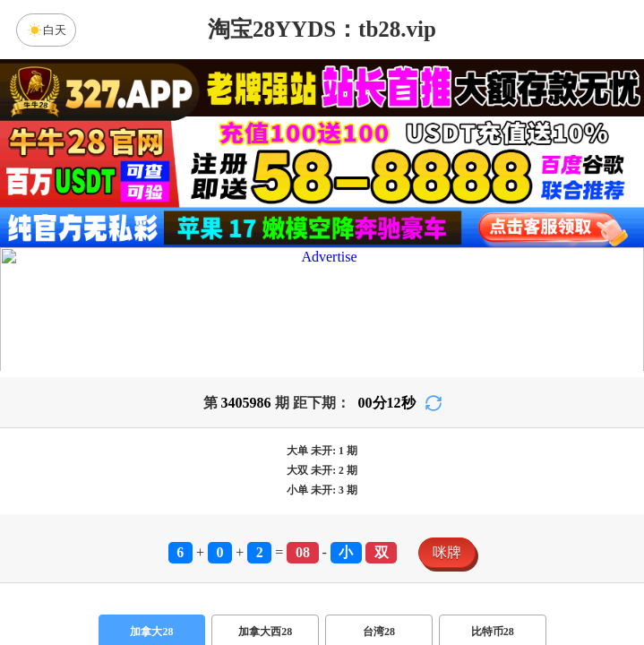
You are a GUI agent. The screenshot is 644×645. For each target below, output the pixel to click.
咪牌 (447, 552)
